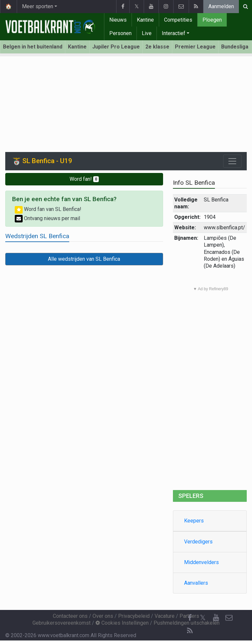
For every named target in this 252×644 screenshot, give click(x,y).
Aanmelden (221, 6)
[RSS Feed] (190, 631)
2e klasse (157, 47)
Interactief (174, 33)
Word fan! (84, 179)
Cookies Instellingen (122, 623)
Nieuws (118, 20)
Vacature (165, 616)
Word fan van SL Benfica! (48, 209)
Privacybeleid (134, 616)
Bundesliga (235, 47)
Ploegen (212, 20)
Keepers (194, 521)
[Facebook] (190, 618)
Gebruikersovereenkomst (62, 623)
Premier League (195, 47)
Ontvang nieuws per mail (47, 218)
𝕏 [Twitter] (203, 618)
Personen (120, 33)
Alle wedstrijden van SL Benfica (84, 259)
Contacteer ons (70, 616)
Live (147, 33)
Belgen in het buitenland (33, 47)
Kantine (145, 20)
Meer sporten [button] (38, 6)
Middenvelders (201, 562)
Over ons (103, 616)
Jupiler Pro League (116, 47)
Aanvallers (196, 583)
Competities (178, 20)
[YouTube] (216, 618)
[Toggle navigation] (232, 161)
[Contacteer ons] (229, 618)
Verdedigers (198, 542)
